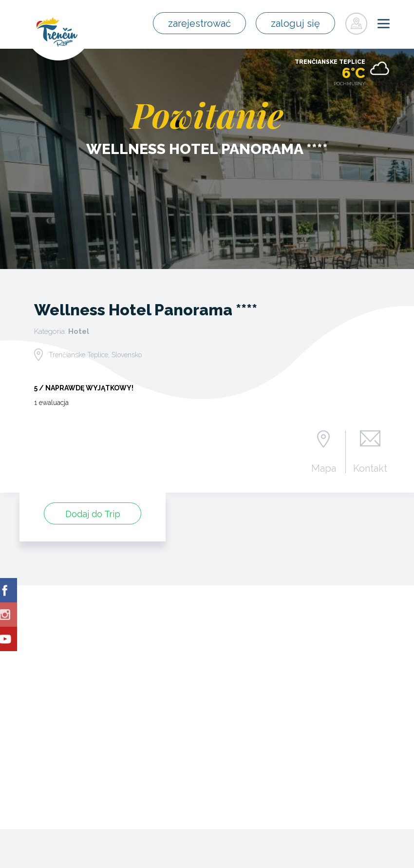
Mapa (324, 468)
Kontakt (370, 468)
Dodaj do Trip (93, 514)
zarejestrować (199, 23)
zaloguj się (295, 23)
